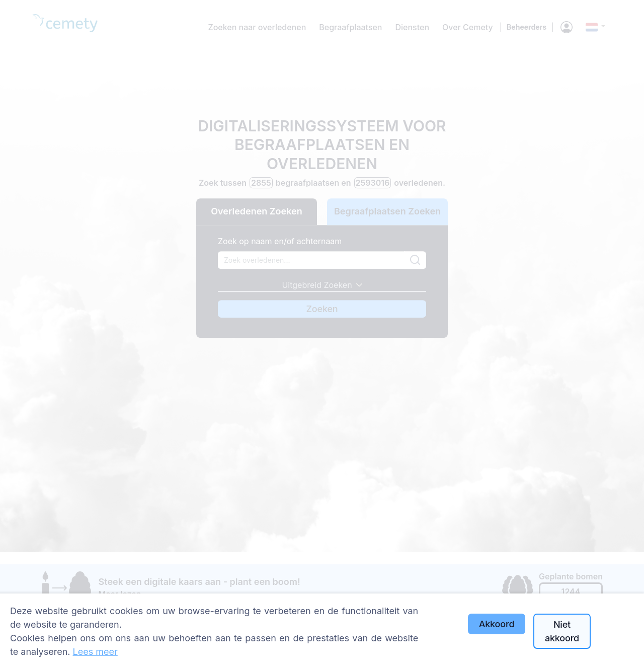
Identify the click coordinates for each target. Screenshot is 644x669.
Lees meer (95, 652)
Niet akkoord (562, 631)
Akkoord (497, 624)
